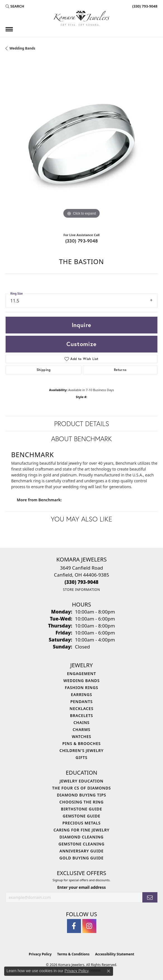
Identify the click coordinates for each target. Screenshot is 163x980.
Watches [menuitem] (81, 736)
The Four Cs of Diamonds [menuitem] (81, 788)
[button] (15, 6)
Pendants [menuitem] (81, 701)
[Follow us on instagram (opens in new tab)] (89, 926)
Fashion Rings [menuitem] (81, 688)
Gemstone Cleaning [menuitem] (82, 844)
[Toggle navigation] (9, 29)
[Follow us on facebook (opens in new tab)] (74, 926)
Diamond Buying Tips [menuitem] (82, 795)
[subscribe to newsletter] (150, 897)
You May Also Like (81, 519)
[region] (81, 144)
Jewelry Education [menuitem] (82, 781)
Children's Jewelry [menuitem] (81, 750)
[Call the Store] (81, 582)
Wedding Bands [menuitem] (81, 681)
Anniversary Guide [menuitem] (81, 851)
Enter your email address (81, 887)
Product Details (82, 424)
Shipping (44, 370)
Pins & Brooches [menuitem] (81, 743)
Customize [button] (81, 344)
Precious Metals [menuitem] (82, 823)
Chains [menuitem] (81, 722)
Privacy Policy (40, 954)
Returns (120, 370)
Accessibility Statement (115, 954)
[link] (144, 6)
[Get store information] (81, 590)
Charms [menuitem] (81, 729)
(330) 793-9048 (82, 241)
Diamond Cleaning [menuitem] (81, 837)
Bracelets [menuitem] (81, 715)
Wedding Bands (22, 48)
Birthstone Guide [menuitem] (81, 809)
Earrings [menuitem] (81, 695)
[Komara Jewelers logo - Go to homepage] (81, 18)
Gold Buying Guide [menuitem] (81, 858)
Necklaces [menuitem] (81, 708)
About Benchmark (81, 439)
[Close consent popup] (109, 971)
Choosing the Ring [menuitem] (81, 802)
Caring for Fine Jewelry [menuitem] (82, 830)
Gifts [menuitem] (82, 757)
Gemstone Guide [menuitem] (81, 816)
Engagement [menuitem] (81, 674)
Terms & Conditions (73, 954)
